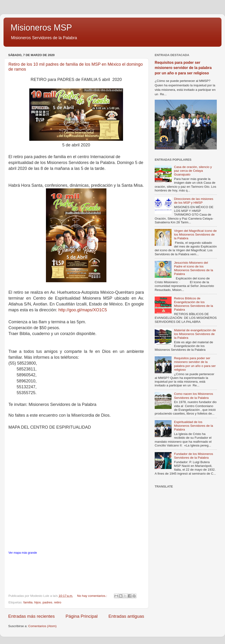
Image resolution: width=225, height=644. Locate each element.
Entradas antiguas (126, 616)
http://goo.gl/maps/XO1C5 (83, 310)
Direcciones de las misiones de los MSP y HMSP (193, 201)
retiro (58, 602)
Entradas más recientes (31, 616)
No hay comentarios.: (92, 596)
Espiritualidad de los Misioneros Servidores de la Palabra (193, 426)
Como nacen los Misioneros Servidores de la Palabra (193, 396)
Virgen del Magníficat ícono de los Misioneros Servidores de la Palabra (195, 234)
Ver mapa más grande (23, 553)
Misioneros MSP (41, 28)
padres (47, 602)
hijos (37, 602)
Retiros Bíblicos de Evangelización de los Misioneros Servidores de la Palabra (193, 304)
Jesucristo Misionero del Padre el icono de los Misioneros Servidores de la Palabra (193, 268)
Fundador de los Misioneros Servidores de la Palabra (193, 456)
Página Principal (82, 616)
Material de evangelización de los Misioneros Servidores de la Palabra (195, 334)
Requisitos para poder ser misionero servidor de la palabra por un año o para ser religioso (183, 68)
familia (28, 602)
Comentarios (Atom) (43, 626)
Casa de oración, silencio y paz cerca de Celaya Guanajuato (193, 171)
